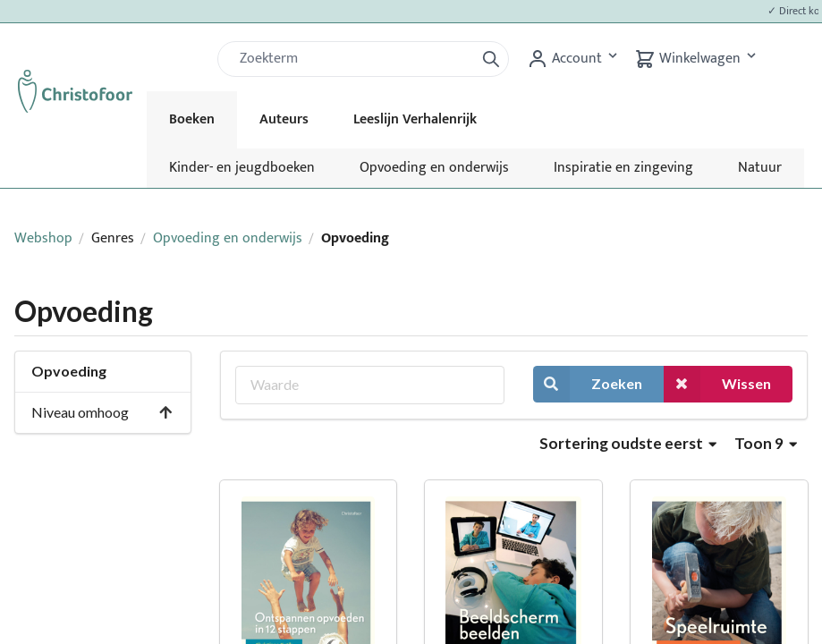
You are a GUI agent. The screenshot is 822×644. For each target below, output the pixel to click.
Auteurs (284, 119)
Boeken (192, 119)
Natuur (760, 168)
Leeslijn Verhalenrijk (415, 119)
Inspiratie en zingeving (623, 168)
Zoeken (588, 384)
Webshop (43, 238)
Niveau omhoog (102, 412)
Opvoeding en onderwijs (434, 168)
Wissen (717, 384)
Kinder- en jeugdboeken (242, 168)
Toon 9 (766, 443)
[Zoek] (353, 59)
